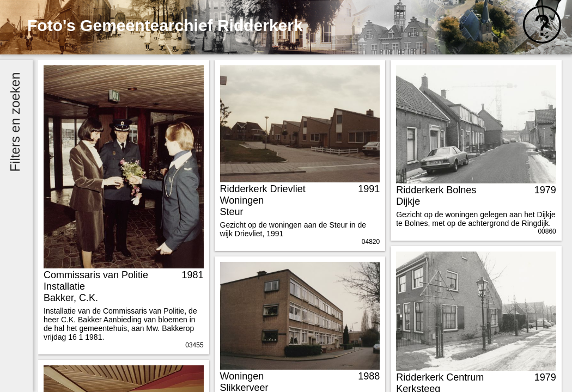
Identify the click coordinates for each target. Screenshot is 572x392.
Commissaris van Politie (96, 275)
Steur (232, 212)
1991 (369, 189)
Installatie (64, 286)
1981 (193, 275)
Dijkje (408, 201)
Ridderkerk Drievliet (263, 189)
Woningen (242, 200)
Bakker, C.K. (71, 298)
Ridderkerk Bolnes (436, 190)
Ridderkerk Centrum (440, 377)
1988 (369, 376)
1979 (545, 190)
